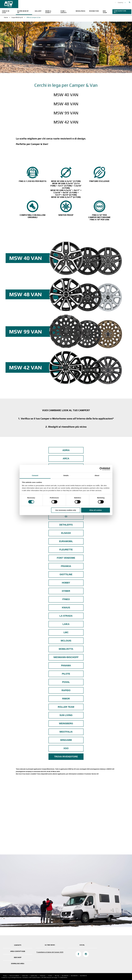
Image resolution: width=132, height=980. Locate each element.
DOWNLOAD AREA (18, 964)
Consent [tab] (35, 475)
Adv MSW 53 (83, 976)
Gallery (38, 11)
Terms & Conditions (14, 976)
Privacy (5, 976)
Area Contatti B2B (18, 951)
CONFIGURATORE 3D (120, 12)
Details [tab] (66, 475)
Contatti (18, 945)
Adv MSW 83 (65, 976)
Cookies (50, 976)
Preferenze (43, 976)
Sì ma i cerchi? (64, 12)
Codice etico (25, 976)
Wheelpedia (80, 11)
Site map (57, 976)
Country (120, 3)
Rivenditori (94, 11)
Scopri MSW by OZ (23, 12)
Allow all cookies (96, 510)
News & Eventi (48, 12)
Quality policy (34, 976)
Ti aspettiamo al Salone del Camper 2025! (50, 952)
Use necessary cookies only (66, 510)
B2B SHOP (105, 12)
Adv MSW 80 (74, 976)
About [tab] (97, 475)
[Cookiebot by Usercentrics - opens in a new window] (101, 469)
